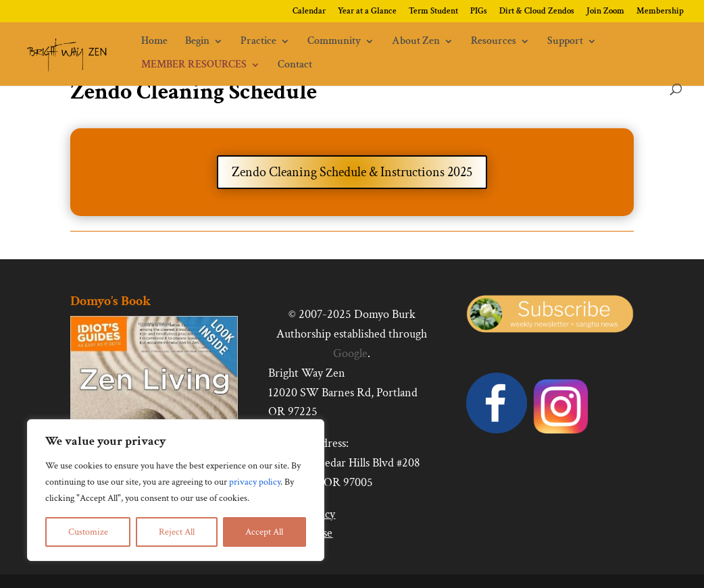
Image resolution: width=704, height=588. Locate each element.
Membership (660, 12)
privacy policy (255, 482)
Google (350, 353)
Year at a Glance (367, 12)
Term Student (433, 12)
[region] (176, 490)
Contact (295, 66)
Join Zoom (605, 12)
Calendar (309, 12)
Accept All (264, 532)
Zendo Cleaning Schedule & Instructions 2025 (352, 172)
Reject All (177, 532)
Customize (88, 532)
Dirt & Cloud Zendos (537, 12)
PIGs (479, 12)
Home (154, 42)
